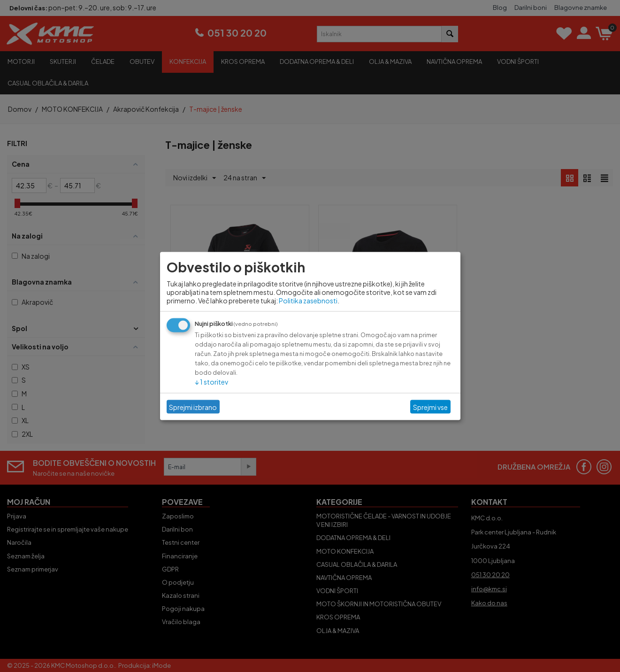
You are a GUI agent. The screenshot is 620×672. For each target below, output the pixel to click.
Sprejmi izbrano (193, 407)
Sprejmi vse (430, 407)
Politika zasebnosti (308, 301)
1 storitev (211, 382)
